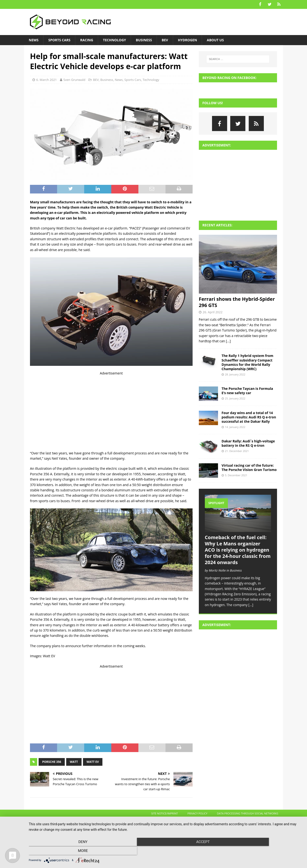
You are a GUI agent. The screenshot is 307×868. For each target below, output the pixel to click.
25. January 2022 (235, 398)
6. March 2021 (47, 79)
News (34, 39)
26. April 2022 (213, 312)
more (261, 851)
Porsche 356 (52, 761)
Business (144, 39)
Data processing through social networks (248, 813)
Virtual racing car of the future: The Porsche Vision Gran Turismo (249, 467)
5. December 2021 (236, 475)
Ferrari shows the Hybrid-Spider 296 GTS (237, 302)
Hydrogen (188, 39)
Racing (87, 39)
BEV (165, 39)
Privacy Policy (198, 813)
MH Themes (107, 822)
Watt (74, 761)
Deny (70, 851)
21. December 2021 (237, 451)
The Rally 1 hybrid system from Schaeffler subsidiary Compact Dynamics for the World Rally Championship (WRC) (248, 362)
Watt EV (93, 761)
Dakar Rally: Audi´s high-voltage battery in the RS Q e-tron (248, 443)
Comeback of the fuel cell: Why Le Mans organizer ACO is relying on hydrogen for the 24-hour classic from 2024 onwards (238, 550)
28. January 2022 (235, 374)
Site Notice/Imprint (165, 813)
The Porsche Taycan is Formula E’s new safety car (247, 390)
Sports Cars (59, 39)
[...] (228, 341)
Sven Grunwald (74, 79)
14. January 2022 (235, 427)
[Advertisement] (111, 409)
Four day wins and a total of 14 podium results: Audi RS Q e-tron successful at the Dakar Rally (249, 417)
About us (215, 39)
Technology (114, 39)
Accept (165, 851)
